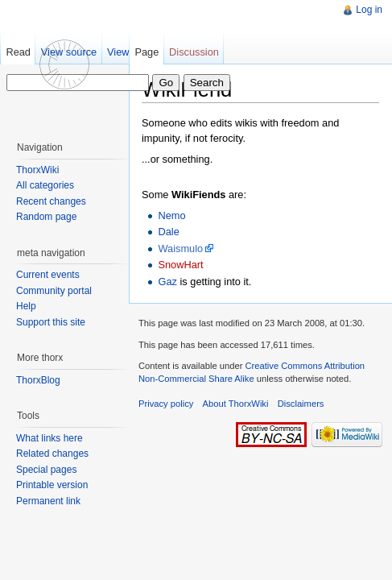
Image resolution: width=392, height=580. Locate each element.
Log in (369, 10)
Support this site (51, 322)
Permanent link (48, 501)
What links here (50, 438)
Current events (48, 275)
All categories (45, 185)
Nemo (171, 215)
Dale (168, 232)
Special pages (46, 470)
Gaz (167, 282)
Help (26, 306)
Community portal (54, 291)
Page (146, 52)
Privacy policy (166, 404)
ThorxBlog (38, 380)
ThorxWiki (37, 170)
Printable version (52, 485)
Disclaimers (301, 404)
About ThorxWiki (236, 404)
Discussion (194, 52)
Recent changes (51, 201)
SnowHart (180, 265)
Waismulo (180, 249)
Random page (46, 217)
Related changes (52, 454)
